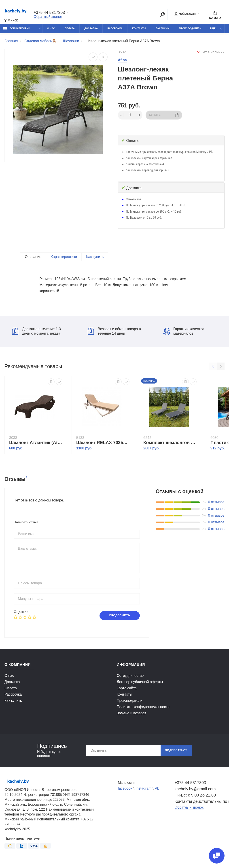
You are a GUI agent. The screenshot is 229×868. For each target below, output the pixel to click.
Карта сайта (127, 690)
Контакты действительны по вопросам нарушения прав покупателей (200, 804)
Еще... (214, 28)
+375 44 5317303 (49, 13)
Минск (11, 20)
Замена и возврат (131, 715)
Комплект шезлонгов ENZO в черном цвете (170, 445)
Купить (164, 115)
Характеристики (64, 257)
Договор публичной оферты (140, 684)
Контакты (139, 28)
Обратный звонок (48, 17)
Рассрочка (115, 28)
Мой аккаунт (186, 14)
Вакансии (163, 28)
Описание (33, 257)
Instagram (143, 791)
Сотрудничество (130, 678)
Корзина (215, 15)
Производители (190, 28)
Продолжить (120, 618)
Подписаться (176, 753)
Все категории (17, 28)
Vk (157, 791)
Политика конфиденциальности (143, 709)
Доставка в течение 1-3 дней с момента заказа (36, 333)
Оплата (70, 28)
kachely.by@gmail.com (195, 791)
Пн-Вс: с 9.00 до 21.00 (195, 797)
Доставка (91, 28)
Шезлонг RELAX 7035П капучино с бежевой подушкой (103, 445)
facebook (125, 791)
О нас (51, 28)
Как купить (95, 257)
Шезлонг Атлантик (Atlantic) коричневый (36, 445)
